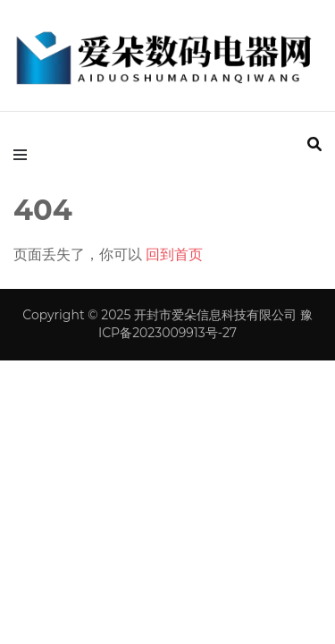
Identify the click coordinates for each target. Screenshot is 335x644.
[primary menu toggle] (25, 155)
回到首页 (174, 254)
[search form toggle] (314, 144)
